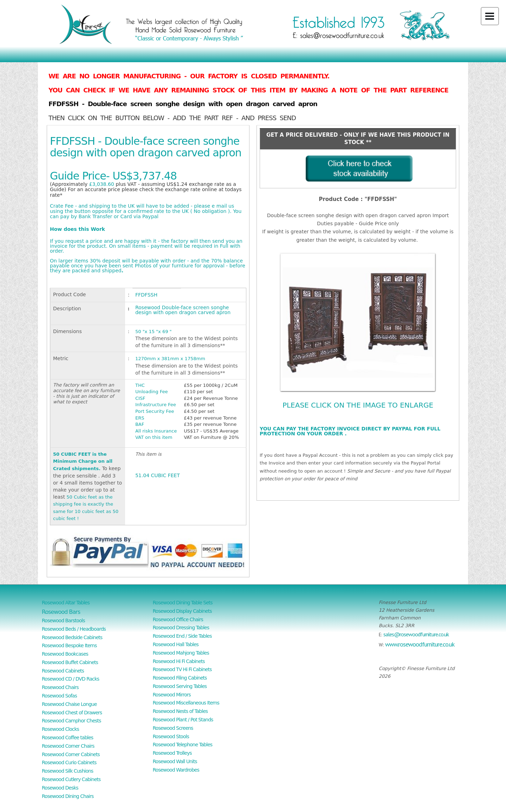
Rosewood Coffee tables (67, 738)
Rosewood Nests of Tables (180, 711)
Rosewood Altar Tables (66, 603)
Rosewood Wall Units (175, 761)
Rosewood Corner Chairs (68, 746)
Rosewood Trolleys (172, 753)
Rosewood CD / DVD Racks (70, 679)
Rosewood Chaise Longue (69, 704)
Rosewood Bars (61, 612)
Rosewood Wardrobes (176, 770)
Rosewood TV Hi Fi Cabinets (182, 669)
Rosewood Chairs (60, 687)
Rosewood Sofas (59, 696)
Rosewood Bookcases (65, 654)
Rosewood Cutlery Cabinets (71, 779)
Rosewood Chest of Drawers (72, 713)
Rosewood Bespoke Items (69, 645)
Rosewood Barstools (63, 621)
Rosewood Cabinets (63, 671)
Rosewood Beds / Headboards (74, 629)
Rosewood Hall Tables (176, 644)
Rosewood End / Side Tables (182, 636)
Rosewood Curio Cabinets (69, 762)
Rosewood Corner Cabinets (71, 754)
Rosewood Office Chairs (178, 619)
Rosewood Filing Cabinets (180, 678)
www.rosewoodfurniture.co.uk (420, 644)
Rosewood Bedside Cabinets (72, 637)
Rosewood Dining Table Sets (183, 603)
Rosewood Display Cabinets (182, 611)
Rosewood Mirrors (172, 695)
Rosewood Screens (173, 728)
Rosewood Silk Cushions (67, 771)
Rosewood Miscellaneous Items (186, 703)
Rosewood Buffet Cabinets (70, 662)
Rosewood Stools (171, 736)
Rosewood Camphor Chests (71, 721)
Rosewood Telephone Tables (183, 745)
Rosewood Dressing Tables (181, 628)
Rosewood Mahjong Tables (181, 653)
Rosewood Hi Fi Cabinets (179, 661)
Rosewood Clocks (60, 729)
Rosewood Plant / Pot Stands (183, 720)
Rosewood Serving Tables (180, 686)
